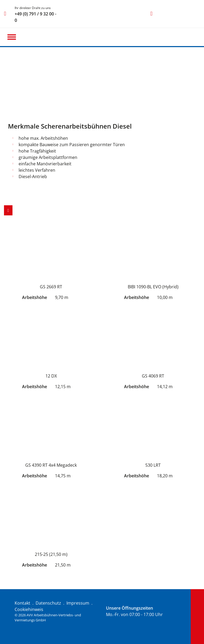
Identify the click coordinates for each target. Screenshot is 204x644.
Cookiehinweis (29, 609)
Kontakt (22, 603)
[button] (12, 37)
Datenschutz (48, 603)
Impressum (78, 603)
